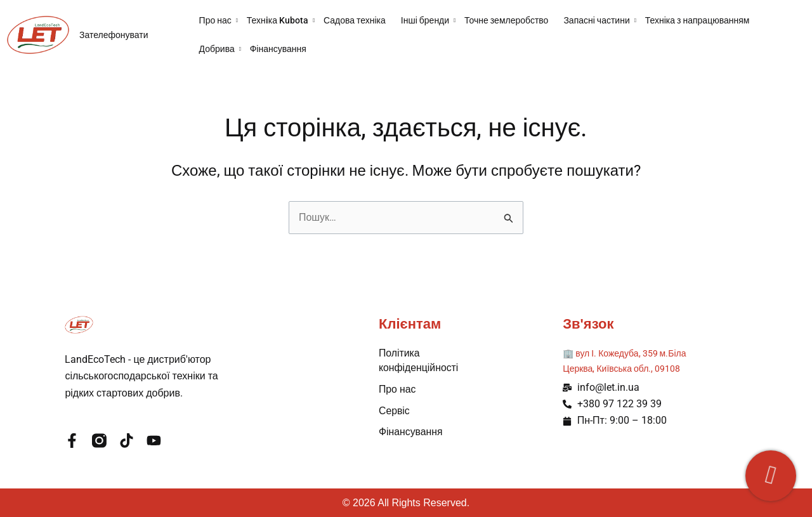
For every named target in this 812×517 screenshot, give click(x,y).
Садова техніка (355, 20)
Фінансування (278, 49)
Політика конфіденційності (419, 360)
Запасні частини (600, 20)
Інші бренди (429, 20)
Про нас (219, 20)
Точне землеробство (506, 20)
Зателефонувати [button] (114, 35)
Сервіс (394, 411)
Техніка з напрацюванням (697, 20)
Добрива (220, 49)
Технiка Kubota (281, 20)
